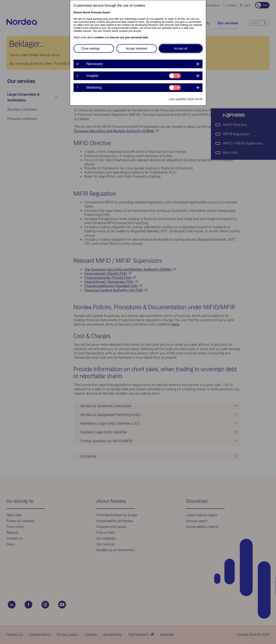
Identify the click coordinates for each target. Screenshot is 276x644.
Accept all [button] (181, 48)
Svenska (96, 12)
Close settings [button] (90, 48)
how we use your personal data (129, 37)
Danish (78, 12)
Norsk (86, 12)
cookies (99, 37)
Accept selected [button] (137, 48)
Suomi (106, 12)
